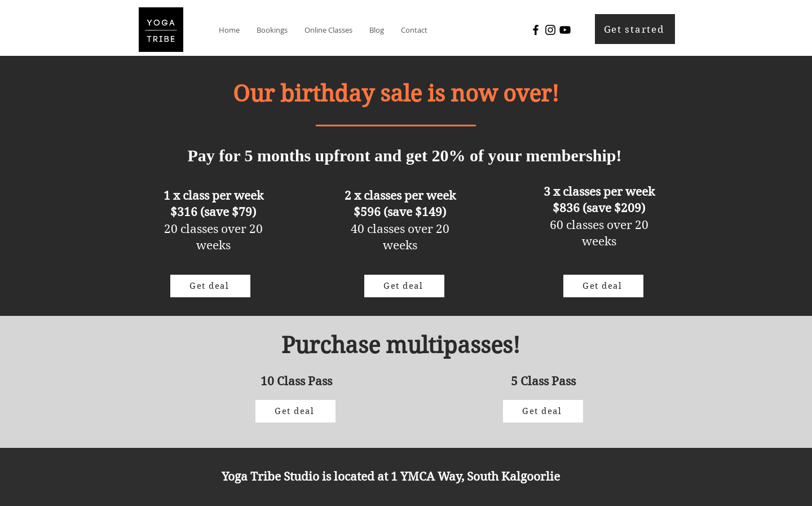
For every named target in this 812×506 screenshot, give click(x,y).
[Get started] (635, 29)
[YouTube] (565, 30)
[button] (272, 30)
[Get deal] (210, 286)
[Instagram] (550, 30)
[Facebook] (536, 30)
